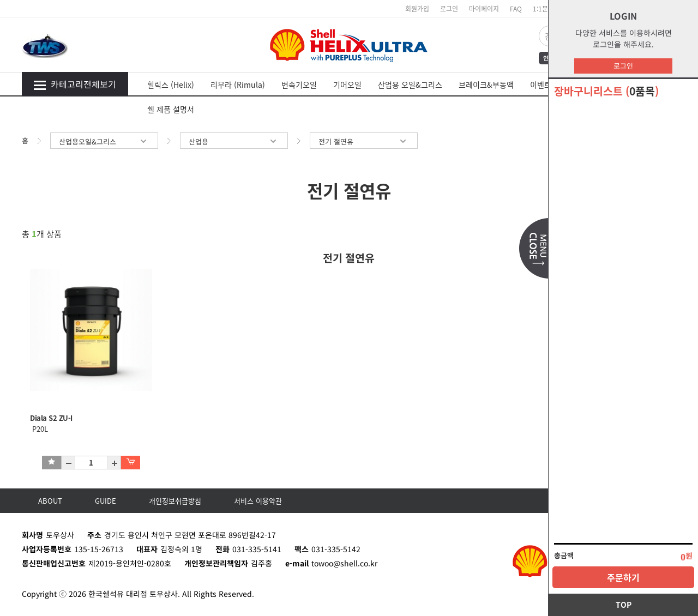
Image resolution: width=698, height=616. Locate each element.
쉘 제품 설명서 (171, 109)
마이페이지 (484, 8)
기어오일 (347, 84)
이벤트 (541, 84)
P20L (39, 429)
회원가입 (417, 8)
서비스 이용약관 (258, 501)
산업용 (234, 141)
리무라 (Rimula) (238, 84)
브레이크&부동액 (486, 84)
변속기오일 (299, 84)
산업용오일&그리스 (104, 141)
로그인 (623, 66)
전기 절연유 (364, 141)
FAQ (516, 8)
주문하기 (623, 577)
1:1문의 (543, 8)
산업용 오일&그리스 (410, 84)
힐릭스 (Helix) (171, 84)
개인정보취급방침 (175, 501)
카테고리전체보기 (75, 84)
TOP (624, 605)
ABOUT (50, 501)
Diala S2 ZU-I (51, 418)
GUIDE (106, 501)
